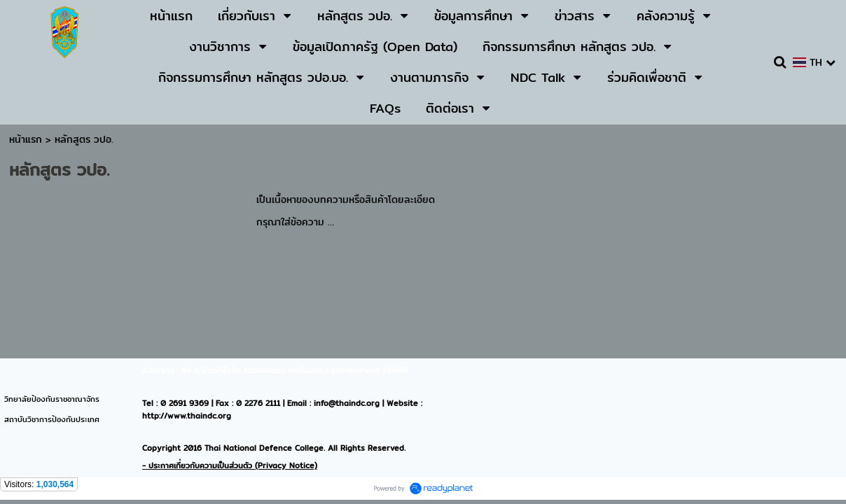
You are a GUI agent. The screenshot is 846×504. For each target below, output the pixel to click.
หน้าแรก (26, 139)
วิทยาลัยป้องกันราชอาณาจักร (52, 399)
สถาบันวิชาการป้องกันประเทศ (52, 419)
